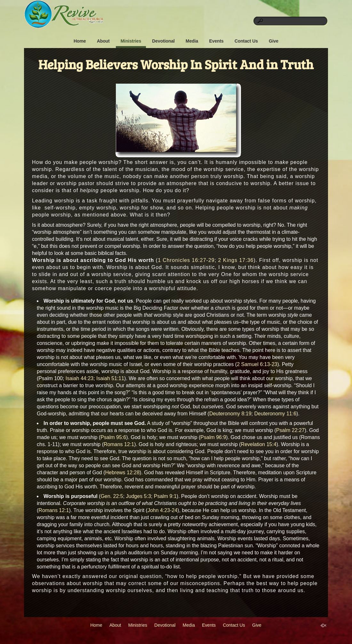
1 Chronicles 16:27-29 (186, 260)
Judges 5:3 (139, 496)
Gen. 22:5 (112, 496)
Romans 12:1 (119, 444)
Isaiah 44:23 (80, 378)
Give (274, 41)
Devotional (163, 41)
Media (192, 41)
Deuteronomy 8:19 (230, 414)
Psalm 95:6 (113, 437)
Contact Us (246, 41)
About (103, 41)
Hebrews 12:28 (122, 473)
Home (80, 41)
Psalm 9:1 (165, 496)
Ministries (131, 41)
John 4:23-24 (162, 510)
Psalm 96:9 (213, 437)
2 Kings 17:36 (236, 260)
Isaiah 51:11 (110, 378)
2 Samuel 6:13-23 (257, 364)
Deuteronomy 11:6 (275, 414)
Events (216, 41)
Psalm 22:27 (290, 430)
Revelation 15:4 (259, 444)
